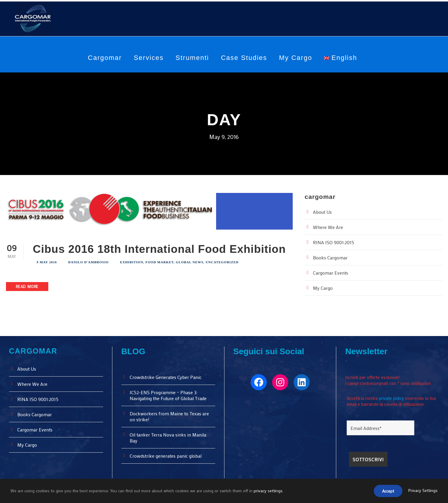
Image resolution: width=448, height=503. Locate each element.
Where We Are (328, 226)
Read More (29, 285)
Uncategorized (222, 261)
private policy (393, 395)
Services (149, 58)
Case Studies (244, 58)
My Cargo (296, 58)
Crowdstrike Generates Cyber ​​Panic (168, 376)
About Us (323, 211)
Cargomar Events (332, 272)
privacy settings (269, 491)
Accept (386, 491)
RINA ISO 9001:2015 (335, 241)
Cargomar (105, 58)
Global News (190, 261)
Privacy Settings (423, 491)
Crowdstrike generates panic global (167, 455)
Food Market (159, 261)
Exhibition (132, 261)
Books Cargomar (331, 257)
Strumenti (192, 58)
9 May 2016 (47, 261)
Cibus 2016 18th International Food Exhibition (159, 248)
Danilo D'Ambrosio (89, 261)
